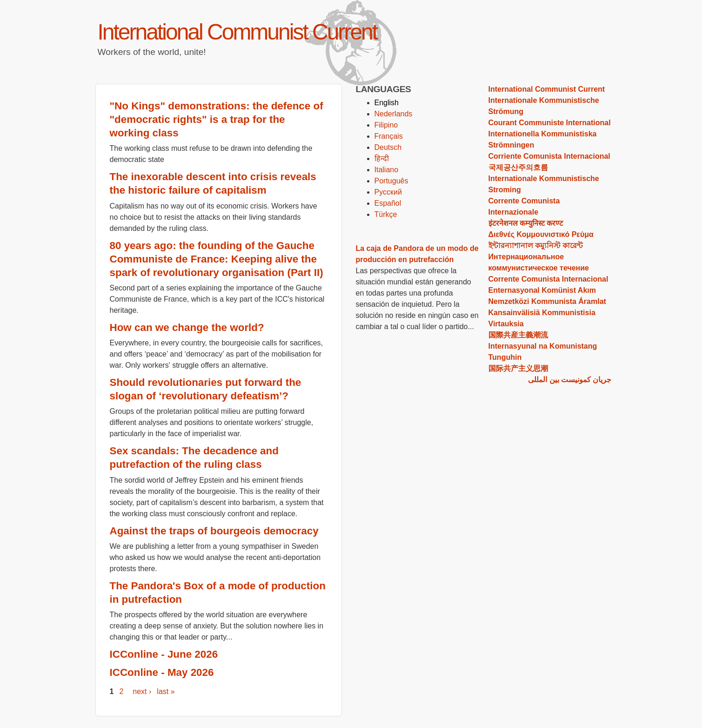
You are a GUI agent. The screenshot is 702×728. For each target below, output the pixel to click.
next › (142, 691)
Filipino (386, 125)
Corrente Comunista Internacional (548, 279)
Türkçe (386, 214)
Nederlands (394, 114)
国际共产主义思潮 (518, 368)
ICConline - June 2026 (164, 654)
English (387, 103)
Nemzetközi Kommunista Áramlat (547, 301)
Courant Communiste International (550, 123)
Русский (388, 192)
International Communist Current (237, 32)
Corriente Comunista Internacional (549, 156)
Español (388, 203)
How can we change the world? (187, 327)
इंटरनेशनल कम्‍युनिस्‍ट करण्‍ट (526, 223)
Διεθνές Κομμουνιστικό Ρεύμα (541, 234)
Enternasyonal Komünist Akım (542, 290)
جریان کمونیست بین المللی (570, 380)
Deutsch (388, 147)
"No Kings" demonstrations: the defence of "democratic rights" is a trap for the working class (217, 119)
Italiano (387, 170)
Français (389, 136)
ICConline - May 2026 (162, 672)
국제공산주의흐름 (518, 167)
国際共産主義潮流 (518, 335)
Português (391, 181)
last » (166, 691)
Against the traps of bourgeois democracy (214, 531)
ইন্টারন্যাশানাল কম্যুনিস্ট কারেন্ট (536, 246)
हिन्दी (382, 158)
